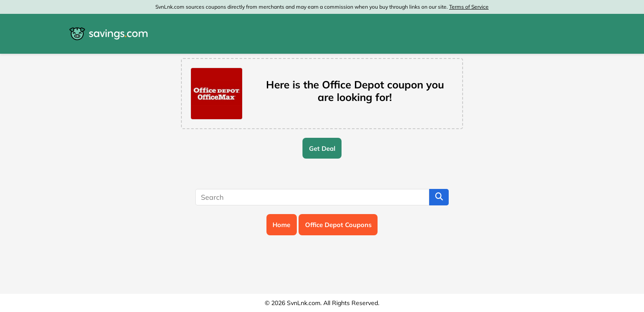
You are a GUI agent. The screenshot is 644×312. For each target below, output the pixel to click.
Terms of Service (469, 7)
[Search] (312, 197)
